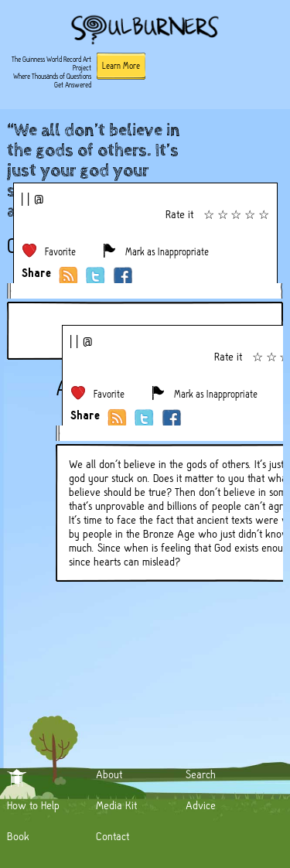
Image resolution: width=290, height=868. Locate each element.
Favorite (60, 252)
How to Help (33, 805)
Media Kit (116, 805)
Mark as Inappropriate (167, 252)
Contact (113, 836)
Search (201, 774)
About (109, 774)
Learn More (121, 66)
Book (18, 836)
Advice (201, 805)
